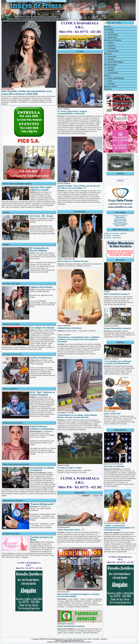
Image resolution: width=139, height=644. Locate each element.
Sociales (109, 84)
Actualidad (109, 29)
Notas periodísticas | (113, 469)
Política (109, 43)
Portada (107, 26)
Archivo (107, 75)
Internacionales (111, 65)
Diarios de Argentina (120, 224)
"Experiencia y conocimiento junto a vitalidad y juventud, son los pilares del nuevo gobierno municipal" (79, 339)
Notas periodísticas (114, 78)
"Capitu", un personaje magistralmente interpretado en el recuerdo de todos (119, 528)
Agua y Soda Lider (112, 414)
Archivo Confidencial (41, 358)
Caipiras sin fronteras (41, 287)
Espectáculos (112, 51)
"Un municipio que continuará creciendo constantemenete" (118, 362)
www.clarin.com (120, 222)
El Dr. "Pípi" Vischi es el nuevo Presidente (42, 394)
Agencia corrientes (120, 221)
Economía (110, 56)
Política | (61, 331)
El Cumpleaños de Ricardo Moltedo (39, 249)
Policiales (110, 48)
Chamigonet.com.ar (120, 216)
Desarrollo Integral (114, 62)
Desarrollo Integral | (66, 629)
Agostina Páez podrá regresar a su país (41, 189)
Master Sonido (120, 225)
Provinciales (111, 35)
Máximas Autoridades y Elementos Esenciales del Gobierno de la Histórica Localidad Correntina (80, 265)
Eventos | (62, 116)
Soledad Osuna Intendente (70, 328)
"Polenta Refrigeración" (42, 504)
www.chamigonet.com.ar (83, 642)
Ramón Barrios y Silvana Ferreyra (73, 261)
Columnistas (111, 73)
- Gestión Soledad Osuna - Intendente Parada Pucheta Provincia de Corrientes (74, 471)
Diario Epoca (120, 217)
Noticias (109, 67)
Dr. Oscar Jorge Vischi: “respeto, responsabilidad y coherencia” (72, 112)
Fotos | (61, 470)
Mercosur (108, 54)
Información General (113, 40)
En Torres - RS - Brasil (41, 216)
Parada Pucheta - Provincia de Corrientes (80, 331)
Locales (109, 32)
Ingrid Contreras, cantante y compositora (42, 428)
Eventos (109, 59)
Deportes (110, 46)
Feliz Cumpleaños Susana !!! (117, 294)
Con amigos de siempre (42, 328)
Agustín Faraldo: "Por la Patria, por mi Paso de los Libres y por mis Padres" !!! (79, 187)
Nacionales (111, 37)
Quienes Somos (111, 86)
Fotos (108, 81)
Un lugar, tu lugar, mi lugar (70, 468)
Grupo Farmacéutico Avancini (71, 626)
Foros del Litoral (120, 219)
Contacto (108, 89)
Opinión (109, 70)
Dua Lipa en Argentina (114, 466)
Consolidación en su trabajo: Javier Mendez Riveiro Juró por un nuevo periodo (77, 416)
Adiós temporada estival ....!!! (71, 530)
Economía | (63, 599)
